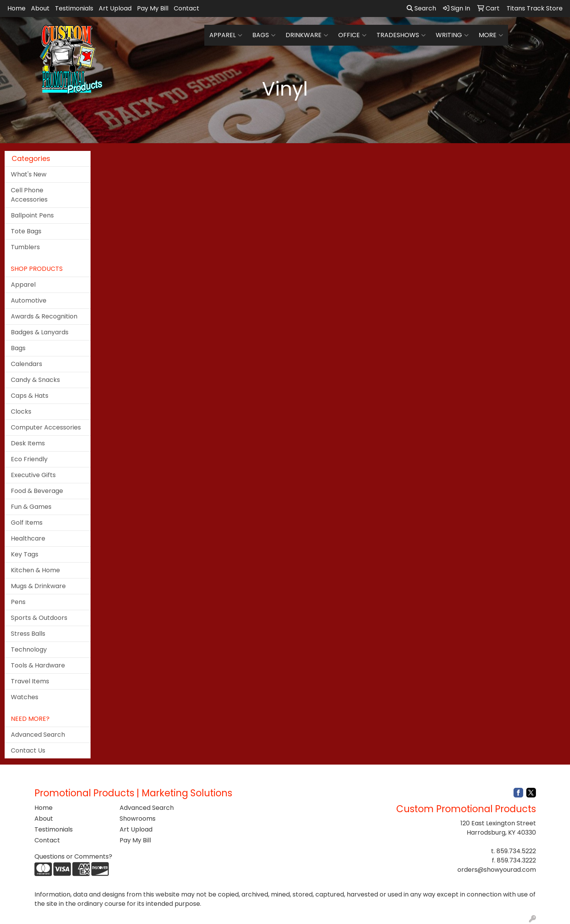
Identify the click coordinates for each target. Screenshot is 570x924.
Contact (187, 8)
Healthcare (28, 538)
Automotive (29, 300)
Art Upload (115, 8)
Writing (452, 35)
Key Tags (25, 554)
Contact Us (28, 750)
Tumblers (25, 247)
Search (421, 8)
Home (16, 8)
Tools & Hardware (38, 665)
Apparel (226, 35)
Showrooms (138, 819)
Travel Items (30, 681)
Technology (29, 649)
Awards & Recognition (44, 316)
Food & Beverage (37, 491)
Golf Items (27, 523)
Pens (18, 602)
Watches (25, 697)
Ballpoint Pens (32, 215)
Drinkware (307, 35)
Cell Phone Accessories (29, 195)
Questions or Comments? (73, 856)
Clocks (21, 412)
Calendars (27, 364)
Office (352, 35)
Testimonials (74, 8)
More (491, 35)
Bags (264, 35)
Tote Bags (26, 231)
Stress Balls (28, 634)
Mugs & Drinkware (38, 586)
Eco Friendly (29, 459)
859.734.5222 (516, 851)
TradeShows (401, 35)
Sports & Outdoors (39, 618)
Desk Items (28, 443)
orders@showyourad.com (497, 870)
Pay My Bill (153, 8)
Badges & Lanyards (40, 332)
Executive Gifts (33, 475)
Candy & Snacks (35, 380)
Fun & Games (31, 507)
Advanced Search (38, 735)
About (40, 8)
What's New (29, 174)
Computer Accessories (46, 427)
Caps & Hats (30, 396)
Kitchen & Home (35, 570)
